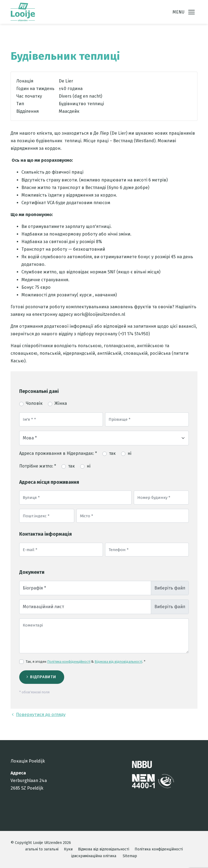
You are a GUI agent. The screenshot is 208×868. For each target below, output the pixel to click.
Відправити (43, 677)
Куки (68, 849)
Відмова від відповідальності (118, 662)
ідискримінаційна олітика (94, 856)
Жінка (61, 403)
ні (129, 453)
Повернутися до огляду (38, 715)
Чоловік (34, 403)
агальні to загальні (42, 849)
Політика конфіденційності (69, 662)
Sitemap (130, 856)
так (112, 453)
